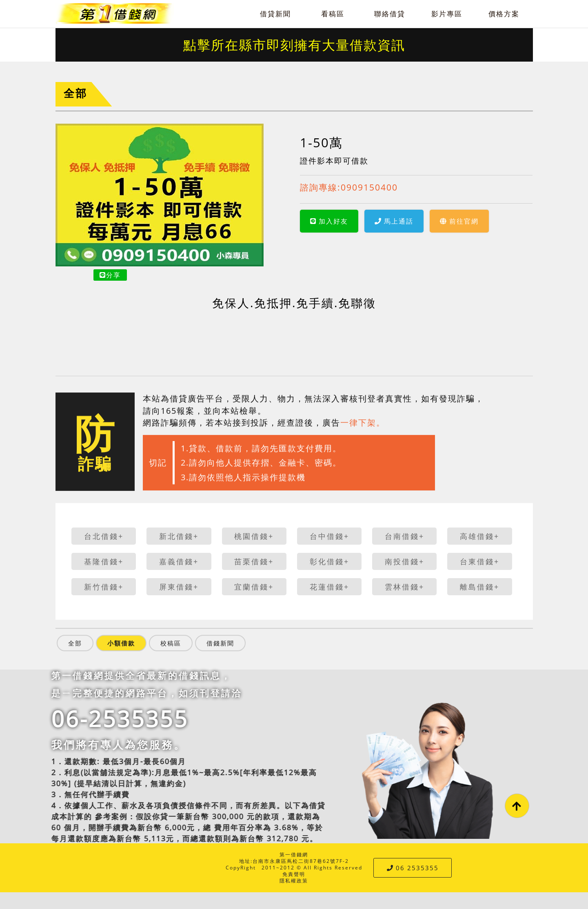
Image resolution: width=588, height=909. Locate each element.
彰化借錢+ (330, 561)
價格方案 (504, 14)
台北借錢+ (104, 536)
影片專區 (447, 14)
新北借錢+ (179, 536)
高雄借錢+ (480, 536)
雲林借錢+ (405, 587)
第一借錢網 (294, 855)
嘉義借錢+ (179, 561)
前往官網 (459, 221)
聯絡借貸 (390, 14)
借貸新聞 (275, 14)
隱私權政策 (294, 881)
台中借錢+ (330, 536)
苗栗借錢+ (254, 561)
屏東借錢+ (179, 587)
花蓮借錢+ (330, 587)
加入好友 (329, 221)
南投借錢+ (405, 561)
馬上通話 (394, 221)
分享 (110, 275)
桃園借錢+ (254, 536)
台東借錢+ (480, 561)
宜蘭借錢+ (254, 587)
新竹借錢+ (104, 587)
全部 (75, 93)
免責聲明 (294, 874)
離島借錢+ (480, 587)
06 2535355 (413, 868)
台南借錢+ (405, 536)
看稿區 (333, 14)
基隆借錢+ (104, 561)
